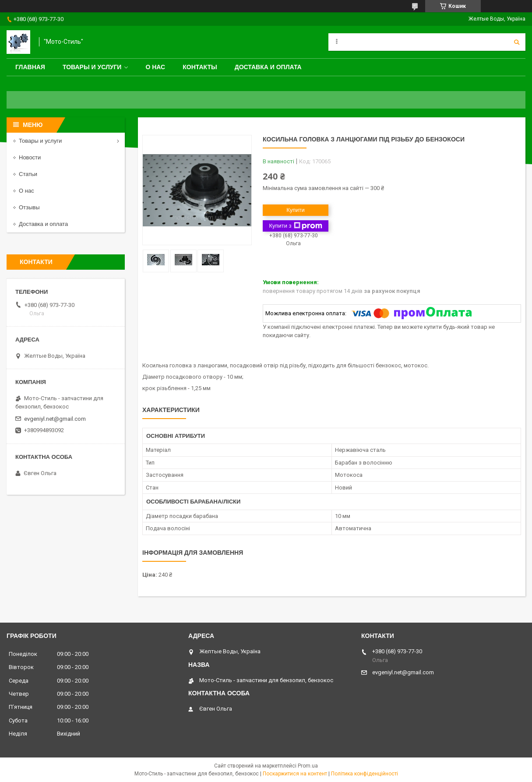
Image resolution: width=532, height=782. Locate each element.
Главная (30, 67)
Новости (30, 157)
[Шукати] (517, 42)
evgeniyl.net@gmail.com (55, 419)
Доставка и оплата (268, 67)
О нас (155, 67)
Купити (296, 210)
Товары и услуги (92, 67)
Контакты (200, 67)
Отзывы (29, 207)
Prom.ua (308, 766)
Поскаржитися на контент (295, 774)
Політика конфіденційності (365, 774)
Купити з (295, 226)
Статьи (28, 174)
